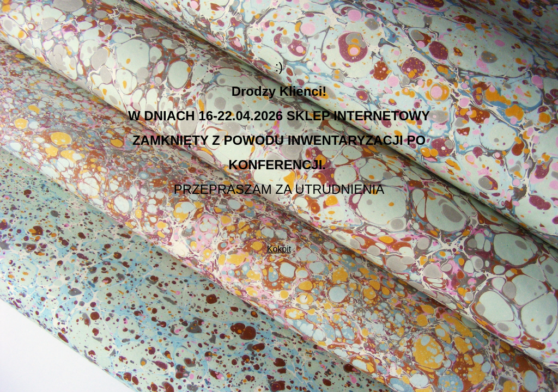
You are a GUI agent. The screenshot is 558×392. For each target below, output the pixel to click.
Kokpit (279, 249)
